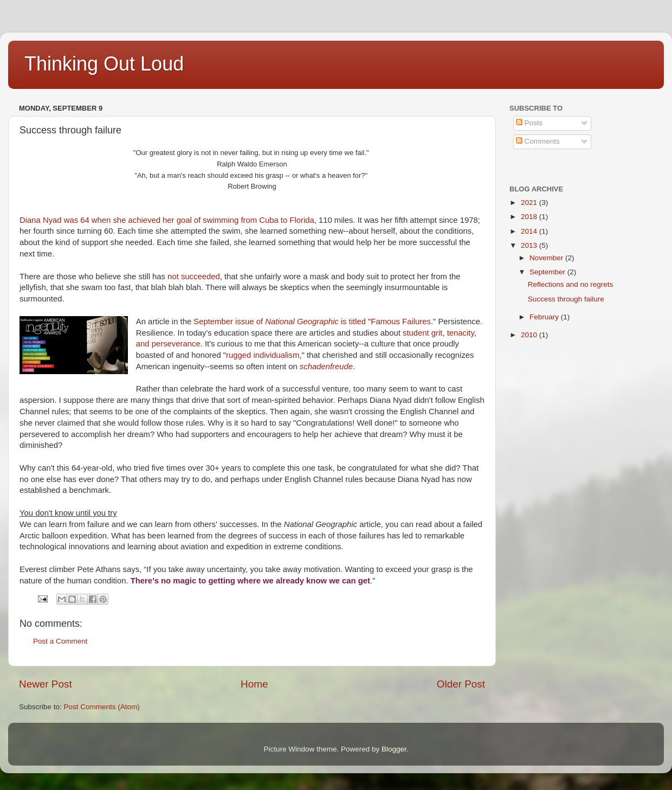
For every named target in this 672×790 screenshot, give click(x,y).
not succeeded (193, 277)
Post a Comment (60, 641)
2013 (530, 245)
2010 (530, 335)
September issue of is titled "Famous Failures (312, 322)
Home (254, 684)
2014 (530, 231)
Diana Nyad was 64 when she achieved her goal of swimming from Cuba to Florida (167, 220)
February (545, 317)
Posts (529, 123)
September (548, 272)
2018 (530, 217)
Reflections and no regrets (571, 284)
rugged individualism (263, 355)
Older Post (461, 684)
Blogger (394, 749)
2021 (530, 203)
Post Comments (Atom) (102, 707)
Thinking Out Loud (104, 64)
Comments (538, 141)
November (547, 258)
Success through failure (566, 299)
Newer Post (46, 684)
